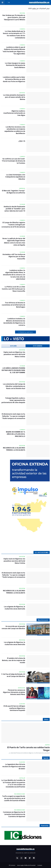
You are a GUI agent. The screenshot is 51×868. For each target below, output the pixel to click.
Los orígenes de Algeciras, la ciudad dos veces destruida (15, 608)
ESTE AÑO (13, 346)
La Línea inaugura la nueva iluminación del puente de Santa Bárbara (15, 65)
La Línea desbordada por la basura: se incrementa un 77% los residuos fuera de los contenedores (14, 34)
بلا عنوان (22, 141)
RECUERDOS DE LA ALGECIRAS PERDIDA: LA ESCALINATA (14, 449)
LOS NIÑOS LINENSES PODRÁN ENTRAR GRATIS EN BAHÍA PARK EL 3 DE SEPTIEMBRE (13, 370)
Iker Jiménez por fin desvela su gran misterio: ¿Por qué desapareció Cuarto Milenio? (14, 17)
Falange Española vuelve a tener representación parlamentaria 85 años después (13, 400)
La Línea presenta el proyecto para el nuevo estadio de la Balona (14, 97)
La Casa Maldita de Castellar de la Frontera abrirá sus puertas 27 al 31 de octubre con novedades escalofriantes (13, 783)
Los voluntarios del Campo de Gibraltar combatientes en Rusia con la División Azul (14, 386)
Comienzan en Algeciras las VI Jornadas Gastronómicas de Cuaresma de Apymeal (14, 814)
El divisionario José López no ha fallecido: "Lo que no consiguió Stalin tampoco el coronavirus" (13, 416)
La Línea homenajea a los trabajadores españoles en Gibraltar (15, 177)
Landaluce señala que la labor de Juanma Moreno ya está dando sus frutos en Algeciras (14, 79)
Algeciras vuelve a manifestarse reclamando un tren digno (14, 113)
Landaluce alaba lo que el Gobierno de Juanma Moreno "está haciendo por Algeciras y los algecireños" (14, 50)
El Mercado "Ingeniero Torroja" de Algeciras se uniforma (14, 192)
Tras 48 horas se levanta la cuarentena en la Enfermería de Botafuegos (13, 305)
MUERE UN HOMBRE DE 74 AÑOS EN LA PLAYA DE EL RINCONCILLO (16, 434)
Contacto (40, 865)
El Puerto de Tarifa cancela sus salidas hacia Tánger (28, 749)
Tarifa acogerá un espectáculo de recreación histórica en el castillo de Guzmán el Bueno (14, 798)
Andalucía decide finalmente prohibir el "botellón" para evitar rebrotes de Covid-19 (14, 209)
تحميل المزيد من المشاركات (26, 332)
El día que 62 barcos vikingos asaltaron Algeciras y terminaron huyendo (14, 708)
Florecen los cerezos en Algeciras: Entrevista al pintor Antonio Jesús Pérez (14, 692)
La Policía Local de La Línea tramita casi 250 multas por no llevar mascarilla (13, 289)
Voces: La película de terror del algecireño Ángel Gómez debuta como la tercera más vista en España (14, 242)
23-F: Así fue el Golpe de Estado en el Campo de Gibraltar (13, 675)
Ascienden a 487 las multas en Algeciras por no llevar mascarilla (14, 257)
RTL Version (12, 865)
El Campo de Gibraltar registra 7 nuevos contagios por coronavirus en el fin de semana (13, 225)
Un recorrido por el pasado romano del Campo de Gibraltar (13, 627)
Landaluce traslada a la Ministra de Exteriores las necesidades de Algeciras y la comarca (14, 322)
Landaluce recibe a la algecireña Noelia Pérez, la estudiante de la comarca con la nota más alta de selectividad (14, 275)
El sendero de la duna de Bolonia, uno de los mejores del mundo (14, 660)
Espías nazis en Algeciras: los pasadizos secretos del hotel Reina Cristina (14, 354)
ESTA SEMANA (38, 346)
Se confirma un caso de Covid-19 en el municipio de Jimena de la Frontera (13, 161)
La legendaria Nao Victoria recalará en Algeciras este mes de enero (14, 766)
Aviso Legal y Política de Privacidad (26, 865)
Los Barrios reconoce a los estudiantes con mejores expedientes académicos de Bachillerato (15, 130)
